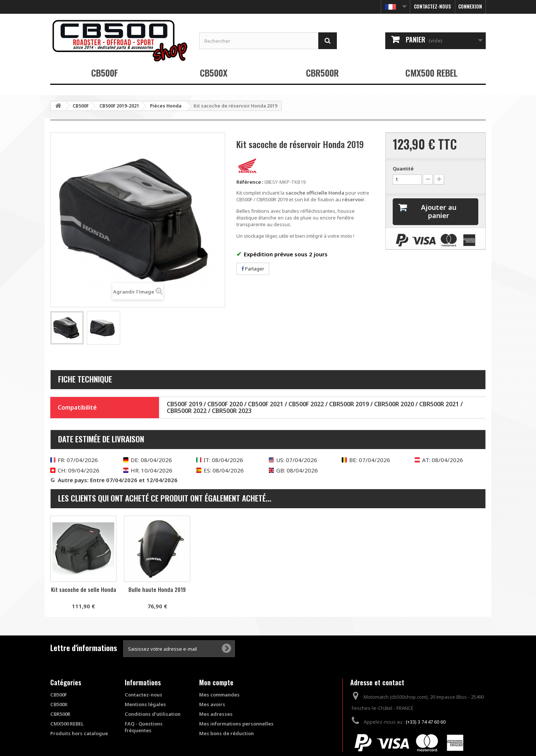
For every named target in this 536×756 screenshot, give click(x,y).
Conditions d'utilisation (153, 714)
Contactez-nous (433, 6)
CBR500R (322, 73)
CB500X (214, 73)
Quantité (403, 169)
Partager (253, 269)
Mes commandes (219, 695)
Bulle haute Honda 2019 (304, 589)
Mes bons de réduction (226, 733)
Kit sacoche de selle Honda (231, 589)
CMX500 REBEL (431, 73)
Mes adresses (216, 714)
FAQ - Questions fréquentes (144, 727)
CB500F (105, 73)
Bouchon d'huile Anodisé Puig (157, 593)
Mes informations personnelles (236, 724)
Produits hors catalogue (79, 733)
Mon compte (216, 682)
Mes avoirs (212, 704)
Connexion (470, 6)
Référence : (250, 182)
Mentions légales (145, 704)
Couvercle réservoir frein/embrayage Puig (83, 593)
